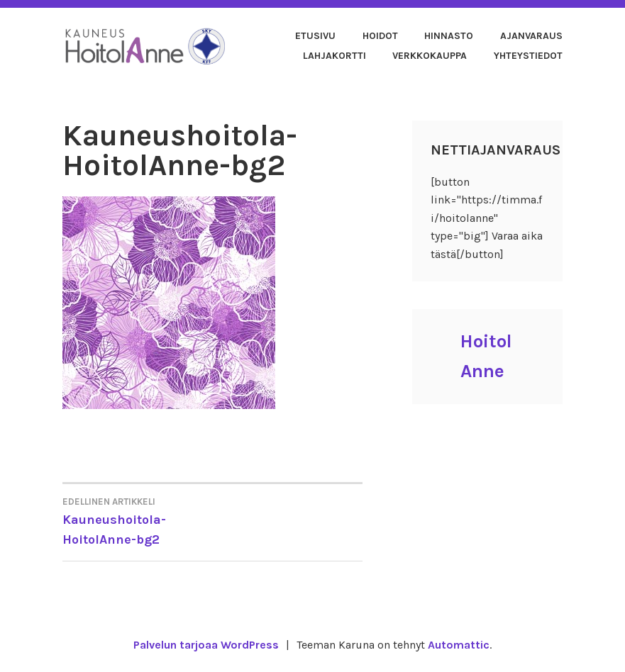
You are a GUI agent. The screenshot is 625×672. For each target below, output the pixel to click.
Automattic (459, 645)
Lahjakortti (334, 56)
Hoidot (380, 36)
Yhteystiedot (528, 56)
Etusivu (315, 36)
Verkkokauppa (430, 56)
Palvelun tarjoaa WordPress (206, 645)
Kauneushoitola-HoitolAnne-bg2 (137, 521)
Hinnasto (449, 36)
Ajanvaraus (531, 36)
